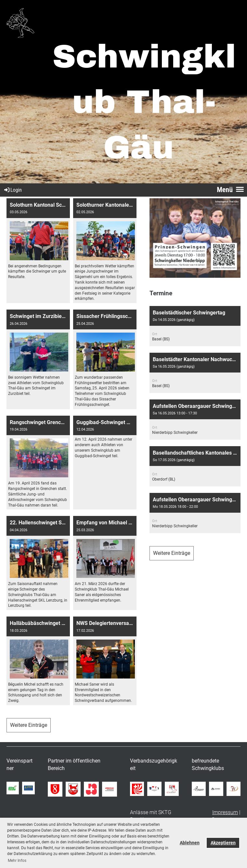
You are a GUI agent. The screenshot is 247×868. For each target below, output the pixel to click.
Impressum (225, 812)
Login (13, 190)
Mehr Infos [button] (17, 861)
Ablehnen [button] (190, 843)
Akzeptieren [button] (223, 843)
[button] (195, 326)
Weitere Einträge (29, 725)
